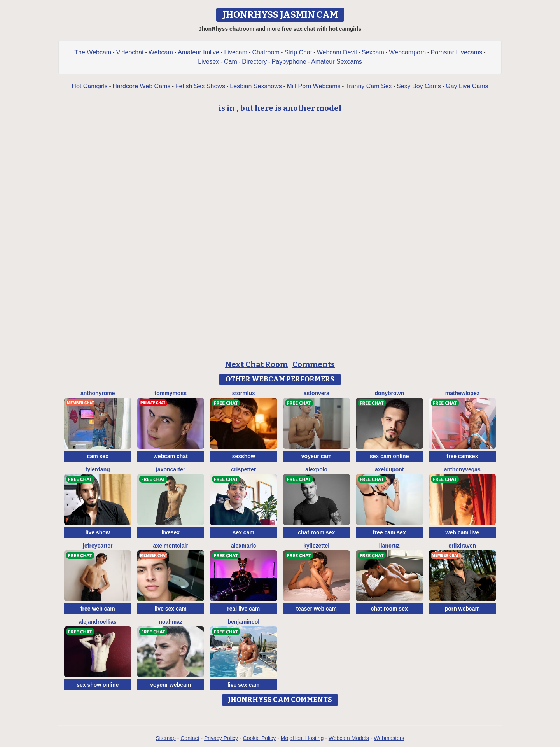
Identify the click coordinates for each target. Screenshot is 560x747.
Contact (190, 738)
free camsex (462, 456)
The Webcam (93, 52)
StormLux (244, 393)
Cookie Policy (260, 738)
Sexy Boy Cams (419, 86)
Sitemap (165, 738)
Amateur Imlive (199, 52)
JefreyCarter (98, 546)
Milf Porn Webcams (313, 86)
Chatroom (266, 52)
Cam (231, 62)
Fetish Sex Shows (200, 86)
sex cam (244, 532)
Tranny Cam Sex (368, 86)
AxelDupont (389, 469)
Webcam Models (349, 738)
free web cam (98, 609)
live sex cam (171, 609)
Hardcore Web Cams (141, 86)
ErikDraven (462, 546)
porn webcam (462, 609)
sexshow (244, 456)
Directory (254, 62)
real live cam (243, 609)
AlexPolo (316, 469)
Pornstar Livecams (457, 52)
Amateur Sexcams (337, 62)
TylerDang (98, 469)
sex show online (98, 685)
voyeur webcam (171, 685)
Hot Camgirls (89, 86)
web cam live (462, 532)
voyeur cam (317, 456)
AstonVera (317, 393)
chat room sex (316, 532)
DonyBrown (389, 393)
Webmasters (389, 738)
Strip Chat (298, 52)
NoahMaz (171, 622)
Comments (314, 364)
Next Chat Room (256, 364)
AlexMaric (244, 546)
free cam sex (389, 532)
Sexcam (373, 52)
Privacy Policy (221, 738)
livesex (171, 532)
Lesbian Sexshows (256, 86)
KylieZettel (316, 546)
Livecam (236, 52)
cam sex (98, 456)
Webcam (161, 52)
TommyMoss (171, 393)
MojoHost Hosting (302, 738)
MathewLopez (462, 393)
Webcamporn (407, 52)
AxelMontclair (171, 546)
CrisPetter (243, 469)
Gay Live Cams (467, 86)
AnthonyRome (98, 393)
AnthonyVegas (462, 469)
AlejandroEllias (98, 622)
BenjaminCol (243, 622)
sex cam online (389, 456)
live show (98, 532)
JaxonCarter (171, 469)
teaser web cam (317, 609)
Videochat (130, 52)
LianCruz (389, 546)
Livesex (208, 62)
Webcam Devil (337, 52)
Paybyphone (289, 62)
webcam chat (171, 456)
